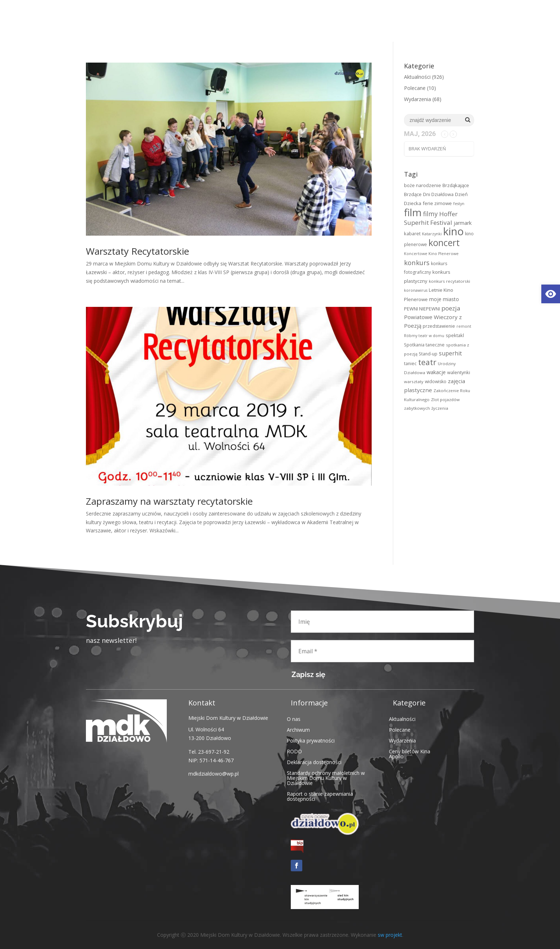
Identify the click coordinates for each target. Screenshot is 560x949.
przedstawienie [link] (439, 326)
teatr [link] (427, 362)
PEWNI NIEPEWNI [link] (422, 309)
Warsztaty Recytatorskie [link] (137, 251)
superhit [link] (450, 353)
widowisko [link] (436, 382)
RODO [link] (294, 751)
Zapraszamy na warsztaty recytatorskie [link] (169, 501)
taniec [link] (410, 364)
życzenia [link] (440, 408)
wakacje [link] (436, 372)
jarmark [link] (463, 223)
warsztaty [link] (414, 382)
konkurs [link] (417, 262)
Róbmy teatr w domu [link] (424, 336)
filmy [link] (430, 214)
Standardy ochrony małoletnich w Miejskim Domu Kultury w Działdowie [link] (326, 778)
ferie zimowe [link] (437, 203)
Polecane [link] (415, 88)
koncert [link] (444, 243)
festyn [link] (459, 204)
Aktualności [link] (417, 77)
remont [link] (464, 326)
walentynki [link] (459, 372)
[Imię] (382, 622)
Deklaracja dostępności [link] (314, 762)
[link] (551, 294)
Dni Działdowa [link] (438, 194)
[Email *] (382, 651)
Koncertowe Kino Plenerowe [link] (431, 254)
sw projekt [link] (390, 935)
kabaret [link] (412, 233)
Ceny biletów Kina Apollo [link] (410, 753)
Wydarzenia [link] (417, 99)
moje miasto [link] (444, 299)
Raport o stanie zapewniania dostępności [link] (320, 796)
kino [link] (453, 231)
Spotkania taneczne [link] (424, 345)
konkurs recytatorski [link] (449, 281)
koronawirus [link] (416, 290)
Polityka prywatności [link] (311, 740)
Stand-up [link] (428, 354)
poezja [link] (451, 308)
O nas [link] (294, 719)
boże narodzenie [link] (423, 185)
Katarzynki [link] (432, 234)
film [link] (413, 212)
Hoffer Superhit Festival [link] (431, 218)
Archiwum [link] (298, 729)
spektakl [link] (455, 335)
